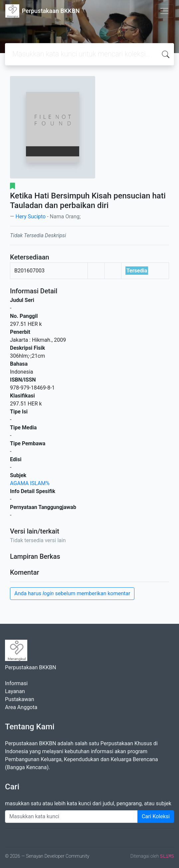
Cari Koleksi (156, 816)
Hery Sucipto (30, 217)
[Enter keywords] (71, 817)
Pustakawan (19, 699)
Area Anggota (21, 707)
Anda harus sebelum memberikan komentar (72, 593)
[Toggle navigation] (164, 11)
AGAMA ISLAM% (30, 483)
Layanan (15, 691)
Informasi (16, 683)
